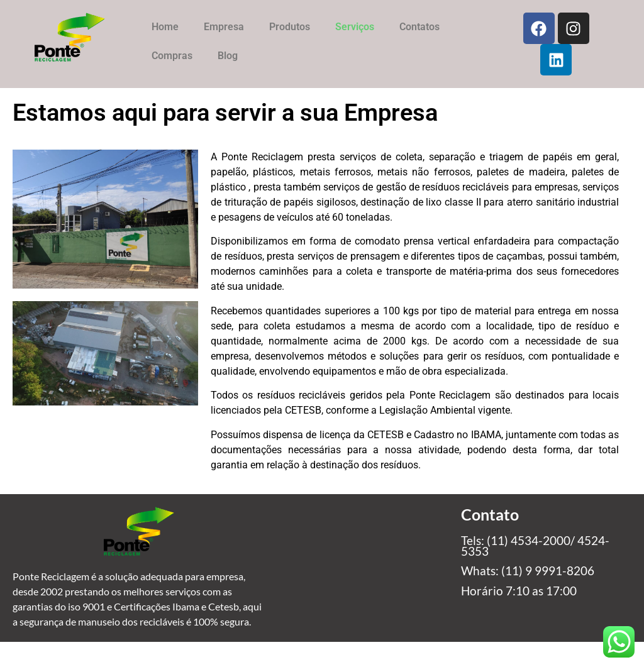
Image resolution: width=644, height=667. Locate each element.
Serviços (355, 27)
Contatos (419, 27)
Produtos (290, 27)
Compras (172, 56)
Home (165, 27)
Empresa (224, 27)
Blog (228, 56)
